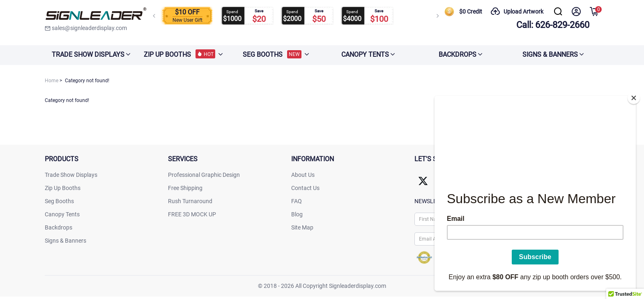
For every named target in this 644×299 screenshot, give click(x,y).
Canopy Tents (62, 214)
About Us (303, 175)
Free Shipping (185, 188)
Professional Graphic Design (204, 175)
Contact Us (305, 188)
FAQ (297, 201)
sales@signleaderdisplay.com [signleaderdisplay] (86, 28)
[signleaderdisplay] (96, 14)
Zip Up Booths (63, 188)
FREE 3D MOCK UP (192, 214)
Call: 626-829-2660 (553, 25)
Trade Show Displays (71, 175)
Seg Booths (59, 201)
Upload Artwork (517, 12)
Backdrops (59, 227)
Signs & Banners (66, 241)
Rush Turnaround (190, 201)
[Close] (634, 95)
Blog (297, 214)
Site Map (302, 227)
